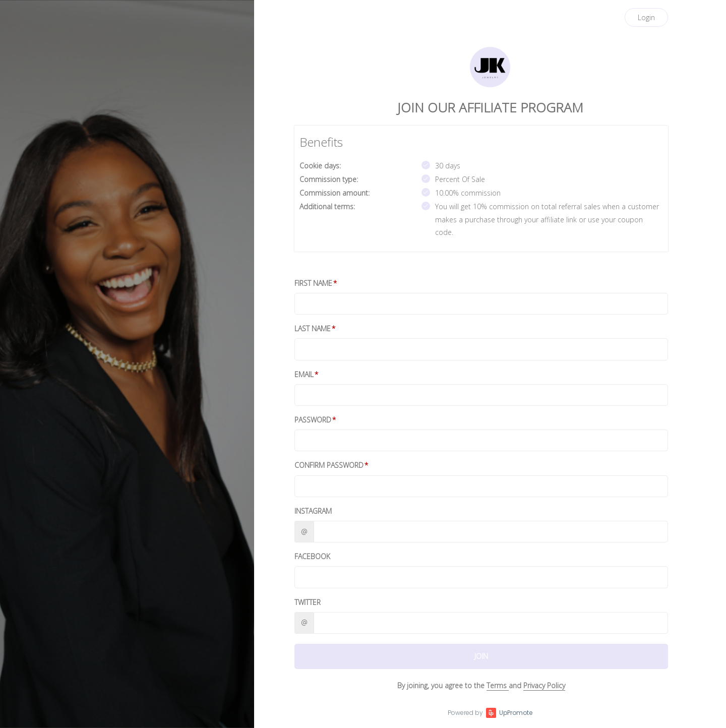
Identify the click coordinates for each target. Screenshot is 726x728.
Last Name (313, 328)
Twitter (308, 602)
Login (646, 17)
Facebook (312, 556)
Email (304, 374)
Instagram (313, 511)
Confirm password (329, 465)
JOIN (481, 656)
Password (313, 420)
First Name (313, 283)
